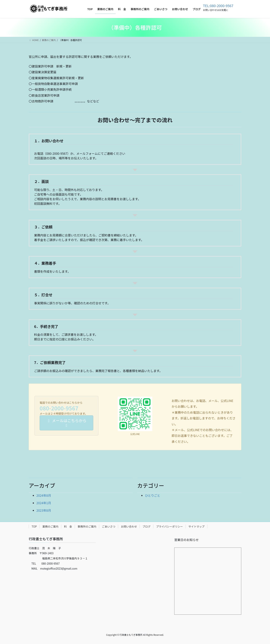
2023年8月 (44, 510)
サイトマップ (196, 526)
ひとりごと (153, 495)
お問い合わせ (129, 526)
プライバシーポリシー (169, 526)
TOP (34, 526)
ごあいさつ (109, 526)
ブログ (146, 526)
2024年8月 (44, 495)
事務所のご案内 (87, 526)
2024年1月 (44, 503)
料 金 (68, 526)
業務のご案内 (50, 526)
